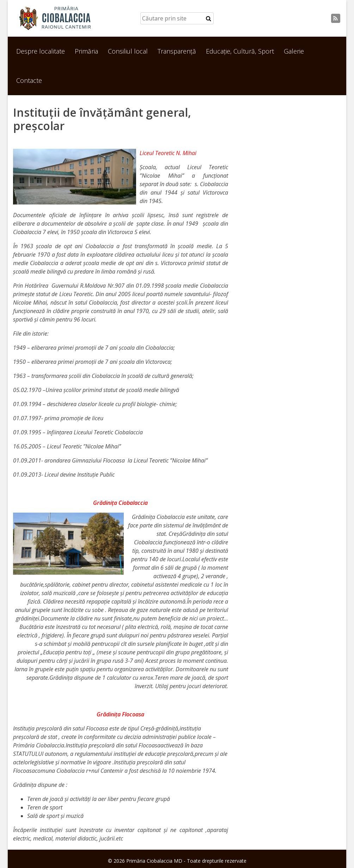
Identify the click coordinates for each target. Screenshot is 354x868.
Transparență (177, 51)
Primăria (86, 51)
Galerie (294, 51)
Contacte (29, 80)
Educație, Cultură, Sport (240, 51)
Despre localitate (41, 51)
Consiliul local (128, 51)
